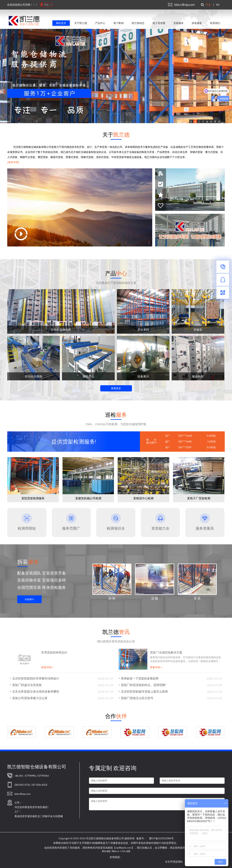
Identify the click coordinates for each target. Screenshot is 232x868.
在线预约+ (30, 599)
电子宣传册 (159, 23)
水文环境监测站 (183, 862)
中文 (208, 5)
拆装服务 (197, 23)
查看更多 (116, 388)
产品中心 (100, 23)
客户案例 (119, 23)
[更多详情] (13, 162)
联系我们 (215, 23)
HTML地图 (125, 851)
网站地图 (106, 851)
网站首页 (61, 23)
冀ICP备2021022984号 (161, 838)
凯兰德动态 (138, 23)
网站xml (115, 851)
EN (218, 5)
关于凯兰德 (81, 23)
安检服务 (179, 23)
